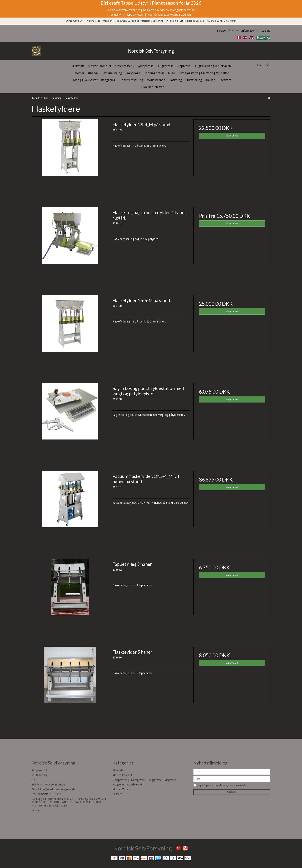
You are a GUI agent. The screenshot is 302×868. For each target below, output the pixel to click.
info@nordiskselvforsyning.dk (58, 789)
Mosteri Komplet (122, 775)
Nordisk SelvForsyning (151, 51)
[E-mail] (232, 779)
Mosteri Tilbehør (122, 789)
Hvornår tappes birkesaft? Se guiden (170, 15)
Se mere (117, 794)
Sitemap (36, 810)
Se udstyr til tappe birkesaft (127, 15)
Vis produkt (232, 136)
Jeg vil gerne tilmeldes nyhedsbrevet (222, 785)
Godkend (232, 792)
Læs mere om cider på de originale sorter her (169, 10)
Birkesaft (118, 770)
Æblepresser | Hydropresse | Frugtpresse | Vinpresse (144, 780)
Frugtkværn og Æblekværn (128, 785)
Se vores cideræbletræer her (123, 10)
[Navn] (232, 771)
